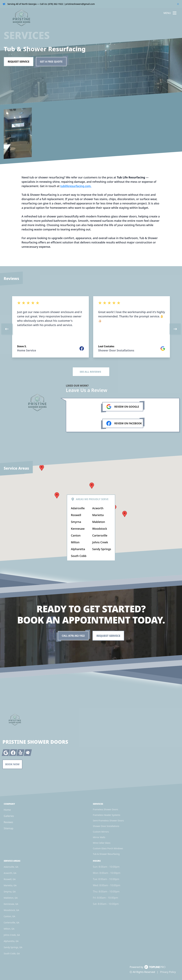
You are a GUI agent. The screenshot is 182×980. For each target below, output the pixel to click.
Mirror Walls (99, 837)
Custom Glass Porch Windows (108, 848)
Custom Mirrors (101, 832)
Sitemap (9, 828)
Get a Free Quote (51, 62)
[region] (91, 329)
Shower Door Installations (106, 826)
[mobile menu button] (175, 13)
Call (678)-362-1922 (73, 636)
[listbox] (91, 329)
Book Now (12, 764)
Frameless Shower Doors (105, 809)
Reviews (8, 822)
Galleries (9, 816)
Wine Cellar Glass (102, 843)
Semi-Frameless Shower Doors (108, 821)
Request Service (19, 62)
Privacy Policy (168, 972)
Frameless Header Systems (107, 815)
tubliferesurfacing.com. (76, 186)
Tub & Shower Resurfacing (106, 854)
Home (7, 810)
